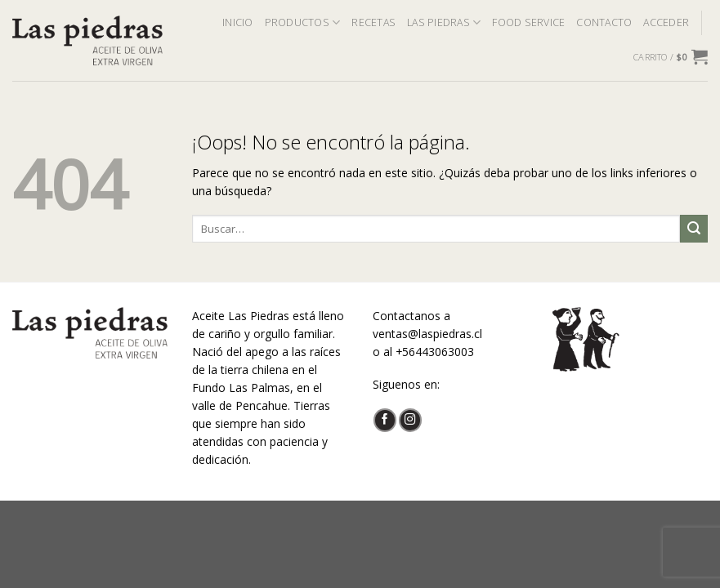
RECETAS (373, 22)
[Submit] (694, 229)
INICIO (238, 22)
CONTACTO (604, 22)
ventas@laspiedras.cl (427, 334)
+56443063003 (435, 352)
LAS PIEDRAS (444, 22)
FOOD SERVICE (528, 22)
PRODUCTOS (303, 22)
